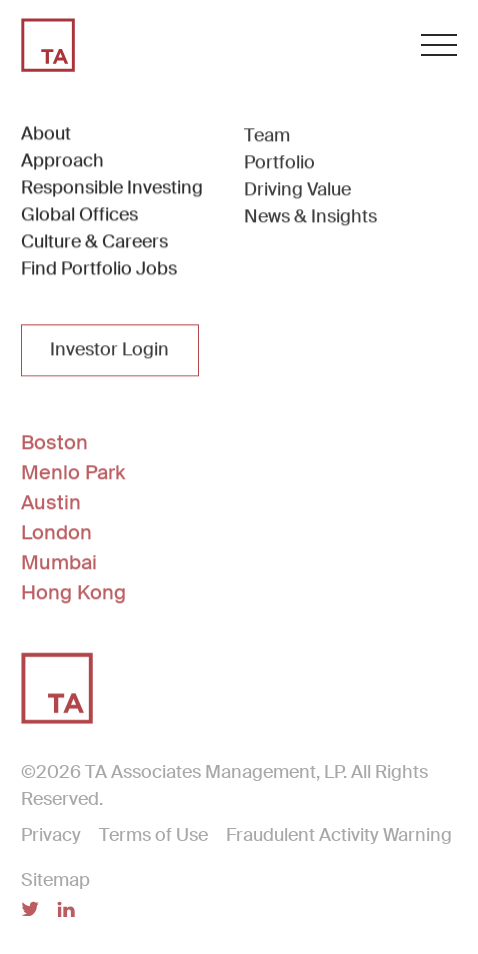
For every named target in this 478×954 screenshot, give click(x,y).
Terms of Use (153, 836)
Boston (54, 443)
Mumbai (59, 563)
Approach (62, 161)
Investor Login (109, 351)
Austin (51, 503)
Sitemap (55, 881)
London (56, 533)
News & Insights (310, 218)
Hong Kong (73, 593)
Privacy (51, 836)
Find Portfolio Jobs (99, 268)
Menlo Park (73, 473)
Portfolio (279, 164)
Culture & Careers (94, 242)
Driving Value (297, 191)
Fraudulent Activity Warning (339, 836)
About (46, 134)
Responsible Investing (112, 188)
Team (267, 137)
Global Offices (79, 215)
